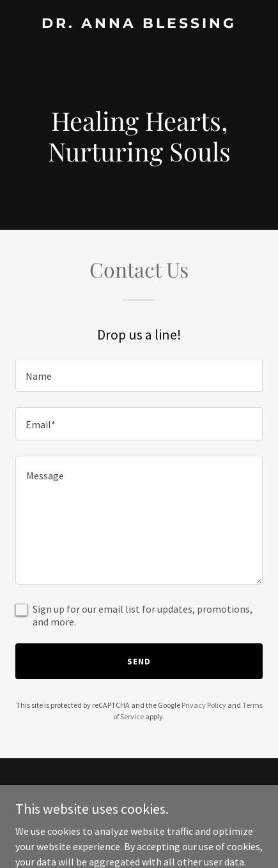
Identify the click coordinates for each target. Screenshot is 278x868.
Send (139, 661)
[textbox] (139, 375)
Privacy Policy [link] (204, 705)
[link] (139, 24)
